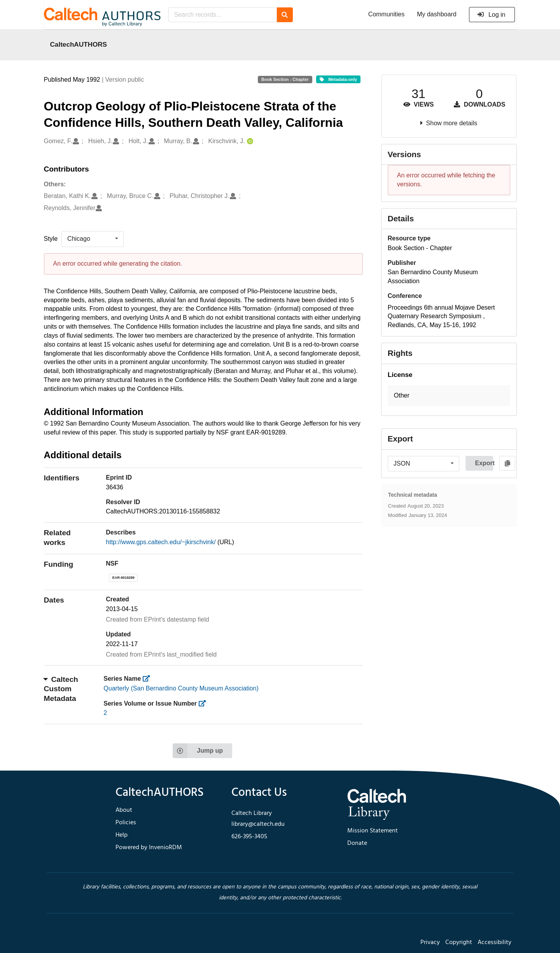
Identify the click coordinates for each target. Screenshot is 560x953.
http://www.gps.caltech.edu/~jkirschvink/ (162, 542)
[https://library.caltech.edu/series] (149, 679)
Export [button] (484, 463)
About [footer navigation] (124, 810)
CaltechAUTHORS (79, 44)
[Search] (285, 15)
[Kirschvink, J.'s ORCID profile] (249, 141)
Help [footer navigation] (122, 835)
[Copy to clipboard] (507, 463)
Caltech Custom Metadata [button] (61, 689)
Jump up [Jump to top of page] (198, 751)
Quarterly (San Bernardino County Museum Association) (181, 688)
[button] (449, 396)
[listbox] (93, 239)
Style (51, 239)
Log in (491, 15)
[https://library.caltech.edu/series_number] (205, 703)
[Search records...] (223, 15)
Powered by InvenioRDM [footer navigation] (149, 848)
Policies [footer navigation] (126, 823)
